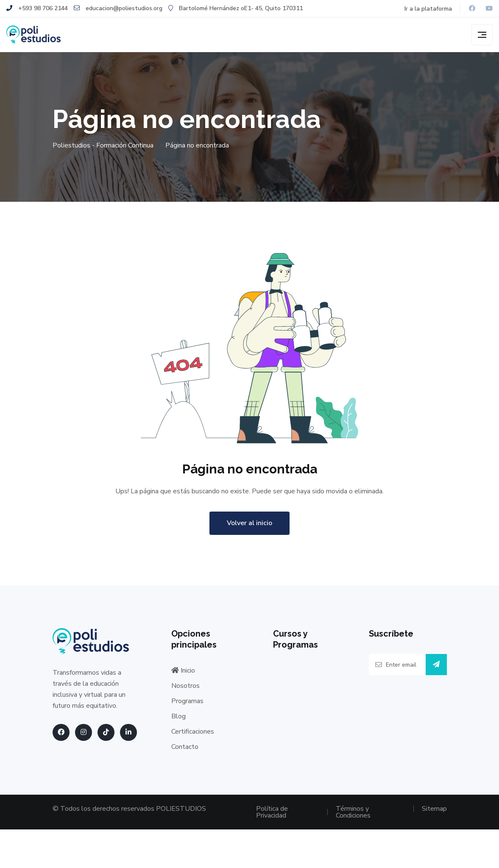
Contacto (185, 747)
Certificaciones (193, 732)
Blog (178, 716)
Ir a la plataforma (428, 9)
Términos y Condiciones (353, 812)
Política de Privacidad (272, 812)
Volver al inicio (249, 523)
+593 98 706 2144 (37, 8)
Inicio (183, 670)
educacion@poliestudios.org (118, 8)
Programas (187, 701)
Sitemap (434, 809)
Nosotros (185, 686)
